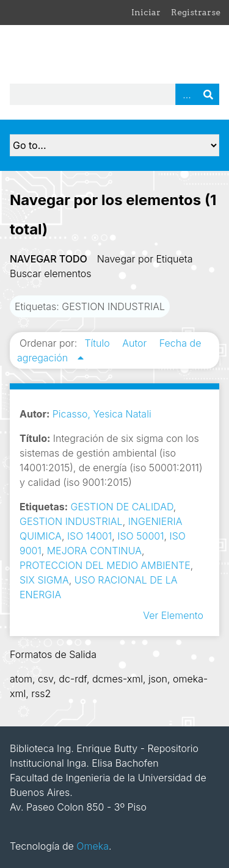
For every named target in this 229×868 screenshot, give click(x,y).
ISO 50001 (140, 536)
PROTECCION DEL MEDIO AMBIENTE (105, 565)
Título (98, 343)
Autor (136, 343)
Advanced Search (186, 94)
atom (21, 679)
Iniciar (146, 12)
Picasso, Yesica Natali (102, 414)
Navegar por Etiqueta (145, 259)
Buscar (208, 94)
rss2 (41, 693)
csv (45, 679)
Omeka (93, 846)
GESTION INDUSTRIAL (71, 521)
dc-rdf (73, 679)
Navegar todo (49, 259)
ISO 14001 (89, 536)
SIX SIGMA (44, 580)
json (158, 679)
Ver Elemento (173, 615)
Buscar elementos (51, 273)
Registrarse (196, 12)
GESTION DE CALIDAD (122, 507)
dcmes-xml (118, 679)
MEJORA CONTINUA (94, 551)
